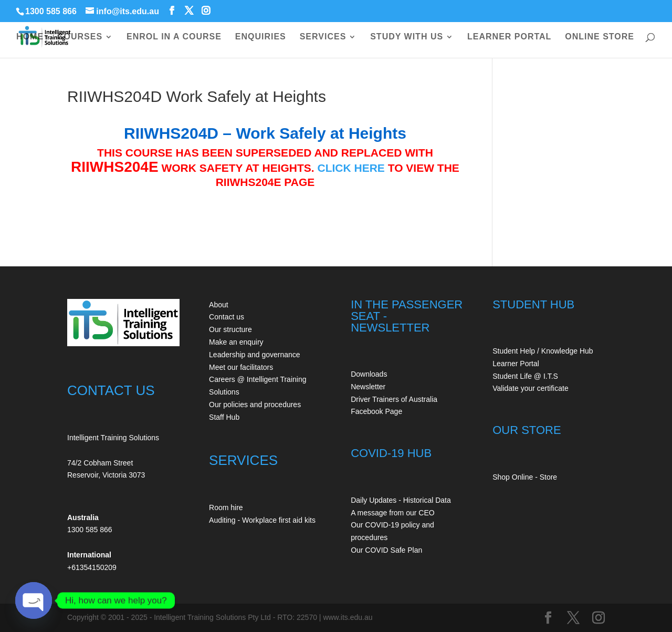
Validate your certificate (530, 388)
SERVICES (323, 37)
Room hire (226, 507)
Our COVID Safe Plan (386, 550)
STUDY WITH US (407, 37)
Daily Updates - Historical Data (401, 500)
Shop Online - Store (525, 477)
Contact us (227, 317)
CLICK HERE (351, 168)
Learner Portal (516, 364)
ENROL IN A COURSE (174, 37)
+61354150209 (92, 567)
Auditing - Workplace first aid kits (262, 520)
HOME (30, 37)
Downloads (369, 374)
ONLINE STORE (600, 37)
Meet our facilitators (241, 367)
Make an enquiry (236, 342)
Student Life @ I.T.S (525, 376)
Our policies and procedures (255, 405)
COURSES (80, 37)
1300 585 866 (51, 11)
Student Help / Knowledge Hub (543, 351)
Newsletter (368, 387)
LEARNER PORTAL (509, 37)
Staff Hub (224, 417)
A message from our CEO (393, 513)
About (219, 305)
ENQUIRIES (261, 37)
